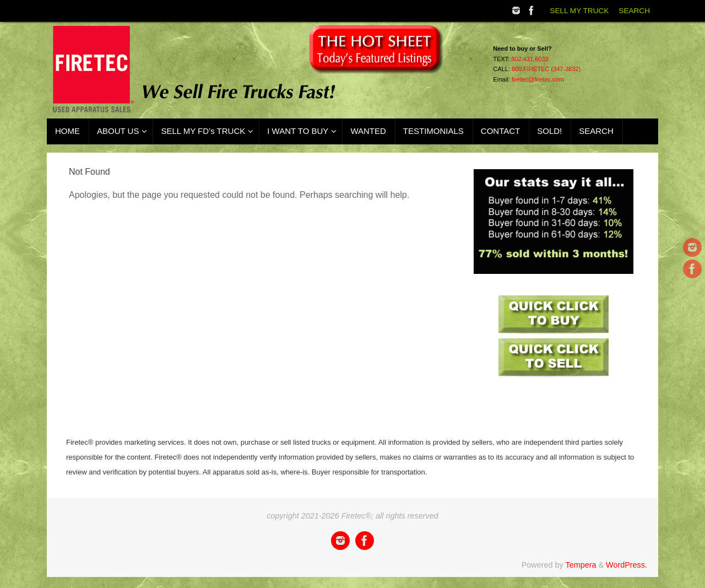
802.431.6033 (530, 59)
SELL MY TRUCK (579, 11)
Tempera (581, 565)
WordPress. (627, 565)
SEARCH (634, 11)
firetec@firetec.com (538, 79)
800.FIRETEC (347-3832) (546, 69)
